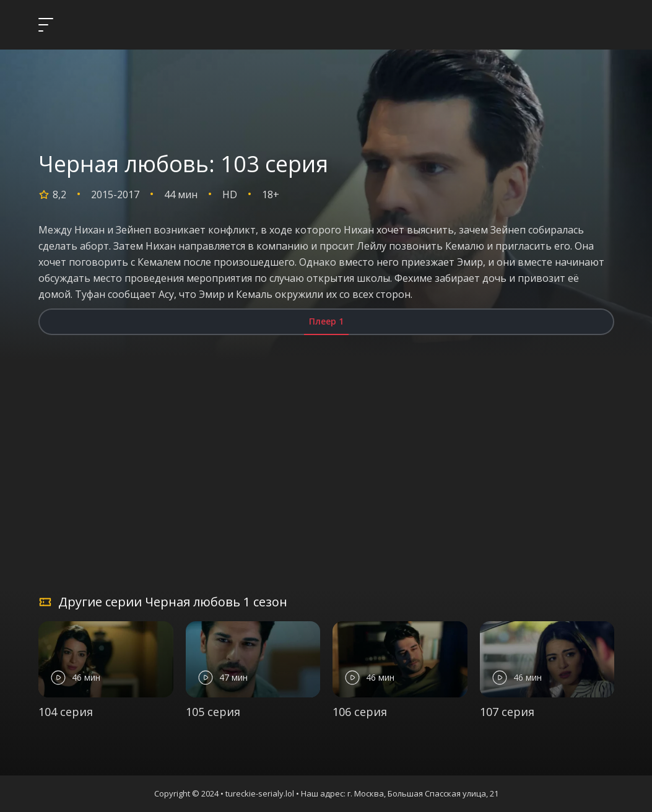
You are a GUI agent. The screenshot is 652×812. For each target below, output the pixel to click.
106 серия (360, 712)
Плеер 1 (326, 321)
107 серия (507, 712)
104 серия (66, 712)
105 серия (213, 712)
